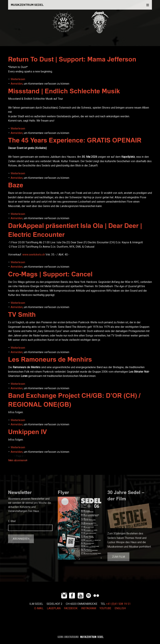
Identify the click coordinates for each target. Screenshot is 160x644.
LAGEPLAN (54, 608)
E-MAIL (39, 608)
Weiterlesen (18, 79)
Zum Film (118, 557)
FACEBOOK (71, 608)
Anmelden (17, 84)
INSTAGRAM (89, 608)
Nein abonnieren (18, 460)
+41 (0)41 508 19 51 (118, 604)
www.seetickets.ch (34, 255)
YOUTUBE (105, 608)
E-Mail (12, 521)
